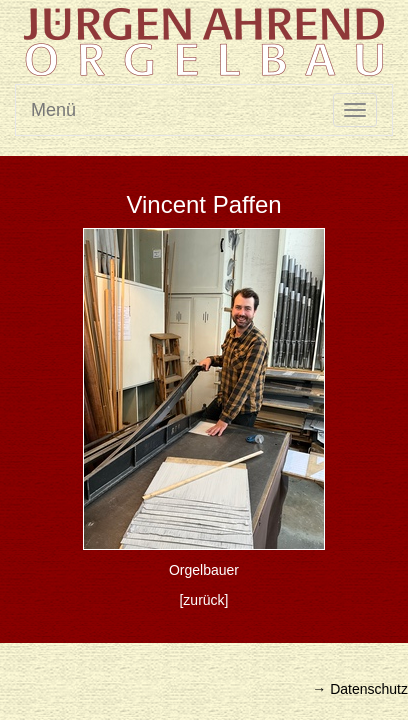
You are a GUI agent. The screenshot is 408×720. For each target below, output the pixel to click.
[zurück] (203, 600)
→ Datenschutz (360, 689)
